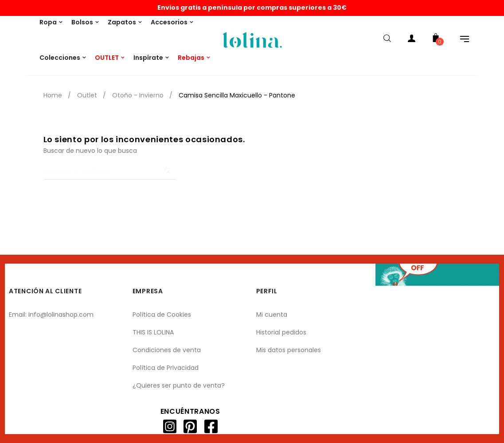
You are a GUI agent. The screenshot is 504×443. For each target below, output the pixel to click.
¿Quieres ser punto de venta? (179, 385)
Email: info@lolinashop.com (51, 315)
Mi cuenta (272, 315)
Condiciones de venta (167, 350)
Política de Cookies (162, 315)
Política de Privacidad (166, 368)
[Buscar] (110, 171)
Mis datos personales (289, 350)
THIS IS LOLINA (153, 332)
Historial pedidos (281, 332)
